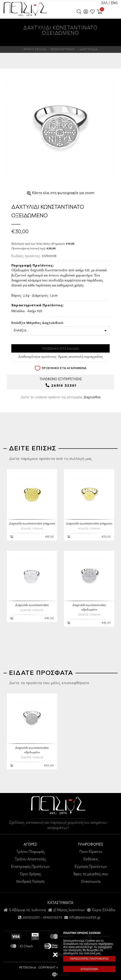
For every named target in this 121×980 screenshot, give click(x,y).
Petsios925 (25, 9)
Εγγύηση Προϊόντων (91, 867)
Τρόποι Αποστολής (30, 859)
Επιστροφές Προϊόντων (30, 867)
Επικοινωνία (91, 882)
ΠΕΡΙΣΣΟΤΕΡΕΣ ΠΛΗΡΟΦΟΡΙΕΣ (89, 959)
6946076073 (53, 918)
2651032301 (31, 918)
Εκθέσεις (91, 859)
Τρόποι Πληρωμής (30, 852)
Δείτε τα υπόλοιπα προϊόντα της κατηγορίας (61, 397)
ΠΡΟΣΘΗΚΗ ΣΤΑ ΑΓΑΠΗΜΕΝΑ (60, 368)
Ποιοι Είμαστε (91, 852)
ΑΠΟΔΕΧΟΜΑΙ (89, 969)
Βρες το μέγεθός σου (91, 874)
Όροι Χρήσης (30, 874)
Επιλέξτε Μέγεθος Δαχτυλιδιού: (38, 323)
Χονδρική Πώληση (30, 882)
